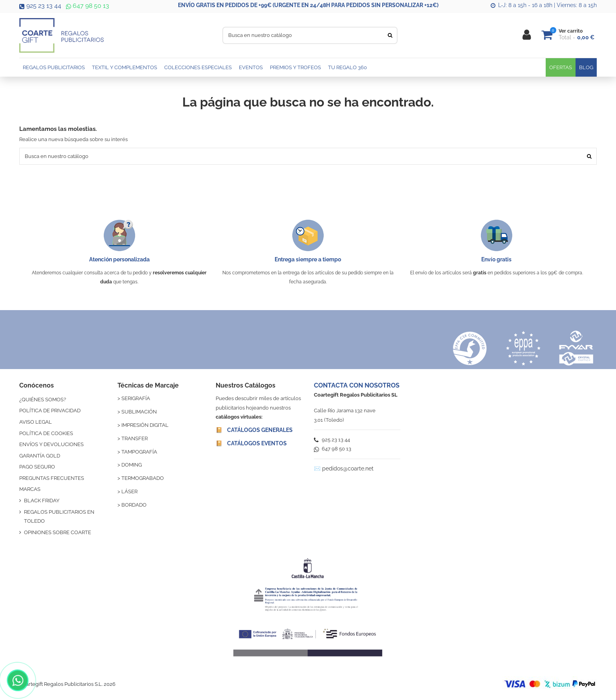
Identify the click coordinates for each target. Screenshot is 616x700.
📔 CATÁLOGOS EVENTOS (251, 443)
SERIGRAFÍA (136, 398)
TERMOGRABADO (143, 478)
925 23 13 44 (40, 6)
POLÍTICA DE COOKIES (46, 433)
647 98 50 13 (87, 6)
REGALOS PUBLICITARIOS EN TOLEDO (59, 516)
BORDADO (134, 505)
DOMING (132, 465)
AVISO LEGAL (36, 422)
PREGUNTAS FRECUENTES (52, 478)
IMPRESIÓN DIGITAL (145, 425)
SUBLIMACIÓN (139, 412)
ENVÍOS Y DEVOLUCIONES (51, 444)
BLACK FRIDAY (42, 501)
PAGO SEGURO (37, 467)
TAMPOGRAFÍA (139, 452)
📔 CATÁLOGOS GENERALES (254, 430)
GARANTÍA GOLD (40, 456)
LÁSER (129, 491)
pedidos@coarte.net (348, 469)
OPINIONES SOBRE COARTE (58, 532)
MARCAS (30, 489)
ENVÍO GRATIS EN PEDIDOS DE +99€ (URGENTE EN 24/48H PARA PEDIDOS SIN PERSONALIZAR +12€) (308, 5)
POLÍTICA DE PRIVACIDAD (50, 411)
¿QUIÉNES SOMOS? (43, 400)
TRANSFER (135, 438)
